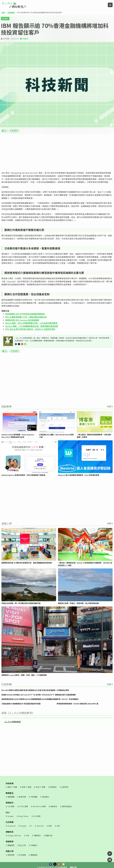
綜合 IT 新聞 (41, 787)
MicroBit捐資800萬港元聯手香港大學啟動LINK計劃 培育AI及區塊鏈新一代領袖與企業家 (35, 690)
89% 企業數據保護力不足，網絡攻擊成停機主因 (26, 317)
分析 (58, 826)
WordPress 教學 (39, 806)
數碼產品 (10, 793)
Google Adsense (14, 835)
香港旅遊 (11, 855)
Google (11, 816)
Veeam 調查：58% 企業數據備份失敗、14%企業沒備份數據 (31, 323)
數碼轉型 (15, 131)
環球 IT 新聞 (12, 787)
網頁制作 (10, 803)
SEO (8, 812)
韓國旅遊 (34, 855)
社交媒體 (10, 822)
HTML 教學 (24, 806)
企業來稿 (65, 787)
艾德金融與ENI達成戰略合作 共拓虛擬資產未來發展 (21, 704)
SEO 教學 (37, 816)
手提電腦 (34, 797)
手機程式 (34, 845)
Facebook (12, 826)
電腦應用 (11, 845)
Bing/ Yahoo (24, 816)
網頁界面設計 (67, 806)
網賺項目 (10, 832)
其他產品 (45, 797)
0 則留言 (25, 39)
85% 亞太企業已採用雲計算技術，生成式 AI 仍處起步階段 (30, 329)
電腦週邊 (11, 797)
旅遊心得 (10, 851)
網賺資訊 (37, 835)
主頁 (3, 12)
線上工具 (22, 845)
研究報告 (5, 19)
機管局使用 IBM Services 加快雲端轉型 (22, 320)
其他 (50, 826)
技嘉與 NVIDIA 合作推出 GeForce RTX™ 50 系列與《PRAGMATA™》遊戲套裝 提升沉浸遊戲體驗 (39, 695)
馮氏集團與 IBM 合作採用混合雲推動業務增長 (25, 314)
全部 (109, 406)
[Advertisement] (57, 153)
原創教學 (10, 841)
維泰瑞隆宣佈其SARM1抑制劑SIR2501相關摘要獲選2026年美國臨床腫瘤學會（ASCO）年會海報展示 (40, 699)
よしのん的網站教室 (13, 722)
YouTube (40, 826)
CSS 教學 (11, 806)
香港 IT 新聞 (26, 787)
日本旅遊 (22, 855)
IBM (5, 131)
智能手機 (22, 797)
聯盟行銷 (49, 835)
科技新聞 (11, 12)
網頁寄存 (54, 806)
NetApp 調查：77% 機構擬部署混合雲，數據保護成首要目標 (32, 326)
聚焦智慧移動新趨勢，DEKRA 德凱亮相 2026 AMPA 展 (78, 704)
